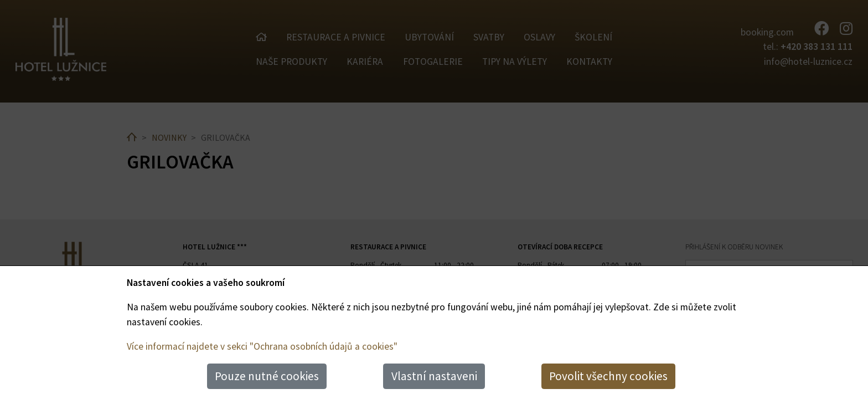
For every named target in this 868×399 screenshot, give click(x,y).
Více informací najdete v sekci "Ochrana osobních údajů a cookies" (262, 346)
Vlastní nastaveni (434, 376)
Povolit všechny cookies (608, 376)
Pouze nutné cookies (267, 376)
